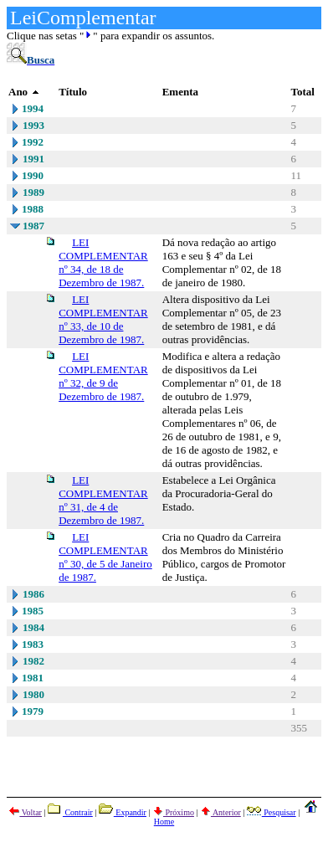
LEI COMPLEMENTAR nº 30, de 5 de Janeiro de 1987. (105, 557)
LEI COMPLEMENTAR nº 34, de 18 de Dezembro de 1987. (103, 262)
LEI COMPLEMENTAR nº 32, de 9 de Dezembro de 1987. (103, 376)
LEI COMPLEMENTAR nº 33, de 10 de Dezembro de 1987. (103, 319)
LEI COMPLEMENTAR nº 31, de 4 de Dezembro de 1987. (103, 500)
